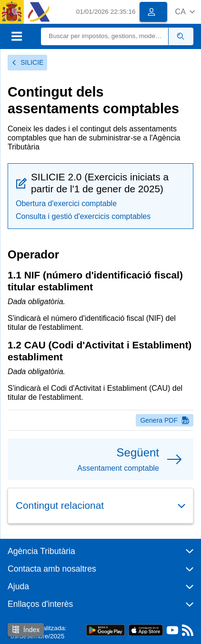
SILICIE (27, 62)
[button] (185, 12)
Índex (26, 629)
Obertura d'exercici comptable (66, 203)
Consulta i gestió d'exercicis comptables (83, 216)
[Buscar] (105, 36)
